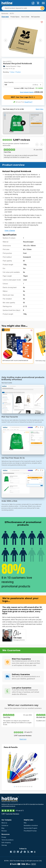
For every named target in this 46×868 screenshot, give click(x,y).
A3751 (12, 14)
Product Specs (15, 17)
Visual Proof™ (29, 102)
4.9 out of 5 (28, 732)
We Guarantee (36, 17)
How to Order (25, 17)
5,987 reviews (22, 140)
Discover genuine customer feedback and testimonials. (16, 145)
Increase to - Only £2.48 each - (29, 88)
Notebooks (5, 14)
